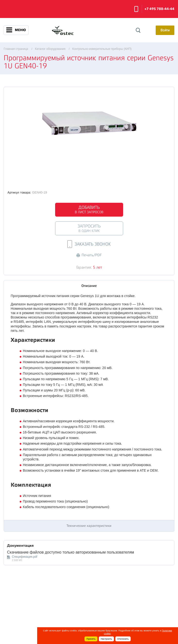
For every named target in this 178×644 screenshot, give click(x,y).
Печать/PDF (89, 255)
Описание (89, 286)
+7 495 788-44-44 (159, 9)
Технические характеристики (89, 526)
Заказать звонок (136, 9)
